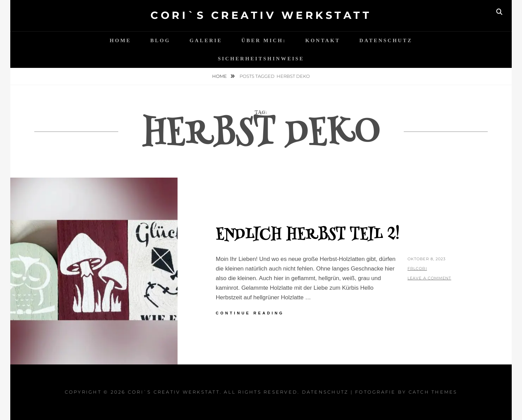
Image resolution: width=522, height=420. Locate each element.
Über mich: (264, 40)
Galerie (206, 40)
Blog (160, 40)
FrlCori (417, 268)
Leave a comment (429, 278)
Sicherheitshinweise (261, 59)
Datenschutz (386, 40)
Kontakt (323, 40)
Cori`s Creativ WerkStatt (261, 15)
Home (120, 40)
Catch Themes (433, 392)
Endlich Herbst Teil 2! (308, 235)
